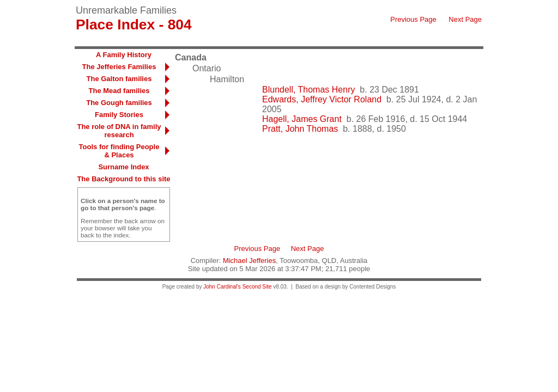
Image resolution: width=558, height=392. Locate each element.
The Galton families (119, 79)
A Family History (124, 55)
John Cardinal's (222, 287)
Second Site (257, 287)
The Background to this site (123, 179)
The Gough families (119, 103)
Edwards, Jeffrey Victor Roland (322, 99)
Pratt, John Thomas (300, 129)
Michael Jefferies (249, 261)
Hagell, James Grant (302, 119)
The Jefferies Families (119, 67)
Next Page (465, 19)
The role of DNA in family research (119, 131)
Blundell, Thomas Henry (308, 90)
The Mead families (119, 91)
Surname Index (123, 167)
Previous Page (413, 19)
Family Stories (119, 115)
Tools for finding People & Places (119, 151)
